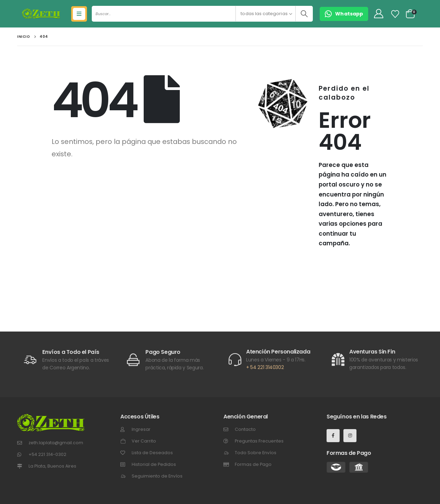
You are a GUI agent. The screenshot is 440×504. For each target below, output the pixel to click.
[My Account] (378, 14)
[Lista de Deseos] (395, 14)
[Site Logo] (41, 14)
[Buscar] (304, 14)
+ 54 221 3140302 (265, 367)
